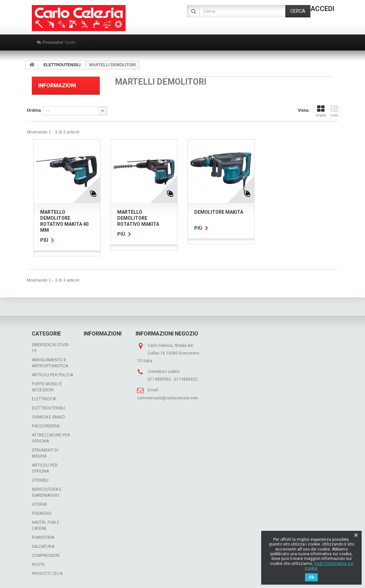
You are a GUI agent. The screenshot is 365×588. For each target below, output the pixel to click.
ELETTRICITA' (44, 399)
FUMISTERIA (43, 537)
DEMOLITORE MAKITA (219, 212)
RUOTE (38, 565)
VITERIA (39, 504)
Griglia (321, 111)
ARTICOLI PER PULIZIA (52, 375)
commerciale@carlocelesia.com (168, 398)
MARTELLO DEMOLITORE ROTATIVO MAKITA (138, 218)
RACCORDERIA (46, 426)
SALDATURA (43, 547)
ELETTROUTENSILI (49, 408)
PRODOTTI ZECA (47, 574)
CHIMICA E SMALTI (49, 417)
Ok (311, 577)
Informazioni (57, 85)
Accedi (322, 9)
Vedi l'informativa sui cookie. (329, 566)
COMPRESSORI (46, 556)
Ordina (34, 110)
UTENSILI (40, 480)
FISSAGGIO (42, 513)
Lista (334, 111)
